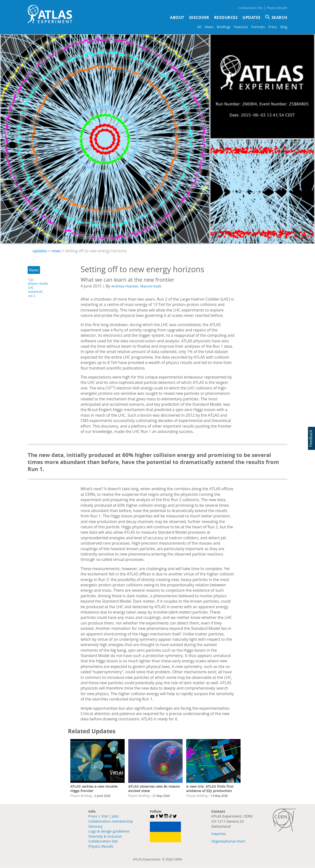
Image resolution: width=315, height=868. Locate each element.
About (177, 17)
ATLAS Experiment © (149, 859)
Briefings (224, 27)
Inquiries (218, 834)
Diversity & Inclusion (105, 836)
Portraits (258, 27)
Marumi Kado (151, 286)
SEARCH (279, 17)
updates (40, 251)
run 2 (32, 296)
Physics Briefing (81, 796)
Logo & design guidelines (109, 831)
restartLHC (35, 292)
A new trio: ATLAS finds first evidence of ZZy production (210, 788)
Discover (199, 17)
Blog (284, 27)
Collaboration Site (251, 8)
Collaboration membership (111, 821)
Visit (105, 816)
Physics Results (277, 8)
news (56, 251)
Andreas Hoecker (125, 286)
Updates (252, 17)
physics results (38, 283)
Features (241, 27)
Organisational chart (228, 841)
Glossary (96, 826)
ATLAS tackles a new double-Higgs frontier (94, 788)
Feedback (311, 438)
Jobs (115, 816)
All (199, 27)
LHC (31, 288)
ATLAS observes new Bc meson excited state (154, 788)
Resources (226, 17)
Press (272, 27)
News (209, 27)
